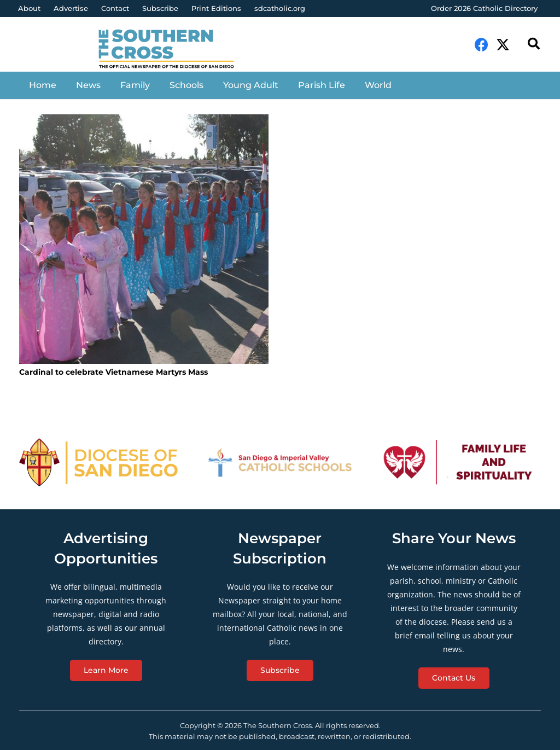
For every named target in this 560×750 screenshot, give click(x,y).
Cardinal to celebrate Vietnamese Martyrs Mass (113, 372)
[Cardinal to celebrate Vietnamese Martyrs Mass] (144, 239)
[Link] (173, 50)
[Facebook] (482, 45)
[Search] (534, 44)
